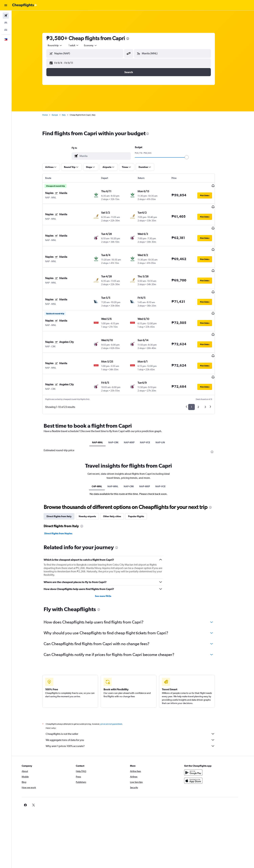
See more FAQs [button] (107, 562)
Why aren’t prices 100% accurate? (135, 712)
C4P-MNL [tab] (101, 453)
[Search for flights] (6, 16)
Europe (59, 115)
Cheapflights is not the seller (135, 700)
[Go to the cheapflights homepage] (25, 5)
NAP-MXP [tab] (134, 409)
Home (49, 115)
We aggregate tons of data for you (135, 706)
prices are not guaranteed (115, 690)
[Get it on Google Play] (202, 739)
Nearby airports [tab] (92, 483)
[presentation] (132, 39)
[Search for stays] (6, 23)
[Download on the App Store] (202, 747)
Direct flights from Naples (63, 500)
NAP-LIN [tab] (165, 409)
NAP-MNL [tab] (102, 409)
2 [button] (202, 373)
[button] (6, 5)
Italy (68, 115)
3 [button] (209, 373)
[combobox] (59, 45)
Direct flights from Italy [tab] (63, 483)
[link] (197, 771)
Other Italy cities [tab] (116, 483)
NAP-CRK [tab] (118, 409)
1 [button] (196, 373)
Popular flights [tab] (140, 483)
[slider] (191, 157)
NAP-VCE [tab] (149, 409)
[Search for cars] (6, 30)
